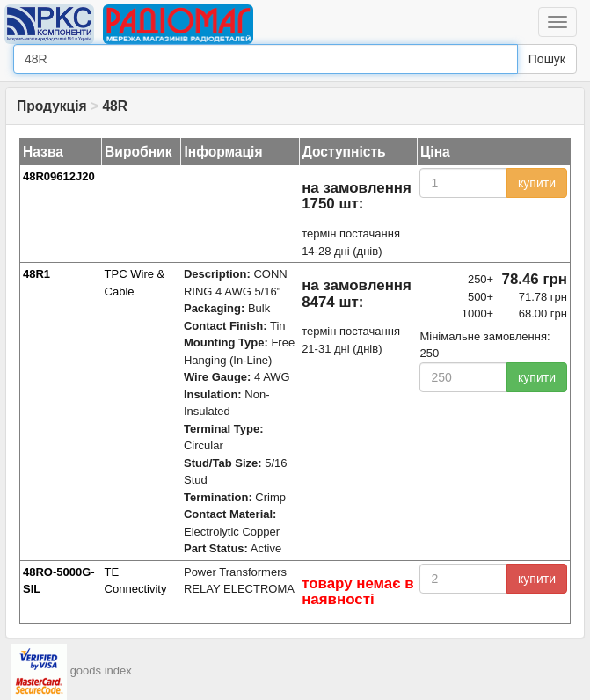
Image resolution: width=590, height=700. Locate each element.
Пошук (547, 59)
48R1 (36, 274)
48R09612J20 (59, 176)
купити (537, 183)
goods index (101, 671)
